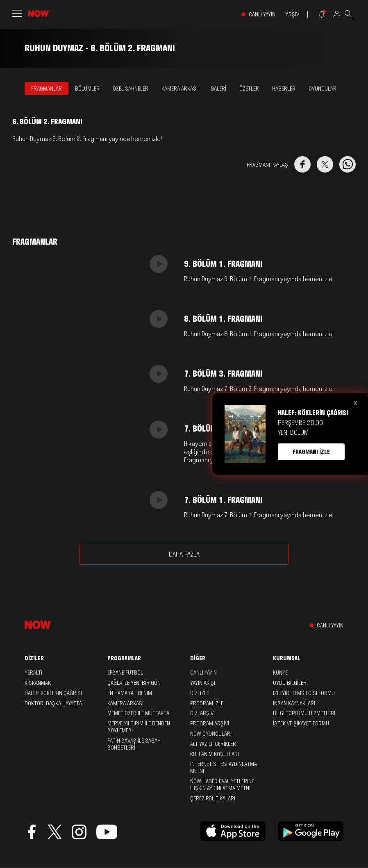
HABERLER (284, 89)
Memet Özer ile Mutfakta (138, 713)
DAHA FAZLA (184, 554)
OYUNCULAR (323, 89)
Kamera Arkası (125, 703)
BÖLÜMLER (87, 89)
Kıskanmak (38, 683)
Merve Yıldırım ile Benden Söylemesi (139, 727)
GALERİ (218, 89)
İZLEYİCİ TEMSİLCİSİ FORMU (304, 693)
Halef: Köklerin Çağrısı (53, 693)
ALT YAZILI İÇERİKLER (213, 744)
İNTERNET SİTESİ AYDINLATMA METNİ (224, 767)
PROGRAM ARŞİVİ (210, 723)
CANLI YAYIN (262, 15)
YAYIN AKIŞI (203, 683)
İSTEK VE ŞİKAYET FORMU (301, 723)
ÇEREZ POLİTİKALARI (213, 798)
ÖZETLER (249, 89)
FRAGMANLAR (47, 89)
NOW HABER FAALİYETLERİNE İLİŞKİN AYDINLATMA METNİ (222, 785)
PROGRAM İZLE (207, 703)
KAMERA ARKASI (179, 89)
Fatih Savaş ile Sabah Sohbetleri (134, 744)
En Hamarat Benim (130, 693)
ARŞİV (292, 15)
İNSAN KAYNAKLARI (294, 703)
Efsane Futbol (125, 673)
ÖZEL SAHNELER (131, 89)
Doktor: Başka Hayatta (53, 703)
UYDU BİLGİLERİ (290, 683)
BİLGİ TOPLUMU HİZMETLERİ (304, 713)
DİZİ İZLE (200, 693)
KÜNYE (280, 673)
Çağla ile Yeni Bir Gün (134, 683)
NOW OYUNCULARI (211, 734)
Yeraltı (33, 673)
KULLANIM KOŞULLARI (215, 754)
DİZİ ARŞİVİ (202, 713)
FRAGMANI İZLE (311, 452)
